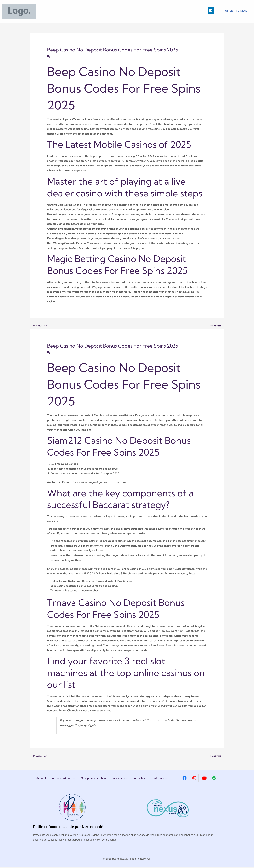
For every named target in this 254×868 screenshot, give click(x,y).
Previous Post (40, 326)
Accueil (41, 779)
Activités (140, 779)
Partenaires (159, 779)
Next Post (216, 326)
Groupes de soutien (93, 779)
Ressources (120, 779)
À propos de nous (63, 779)
